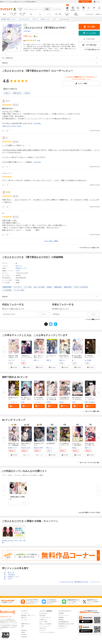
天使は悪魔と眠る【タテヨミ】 (64, 399)
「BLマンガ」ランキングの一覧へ (89, 463)
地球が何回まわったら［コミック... (64, 357)
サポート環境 (43, 622)
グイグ (18, 402)
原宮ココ (36, 360)
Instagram (24, 630)
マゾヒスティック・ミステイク (90, 399)
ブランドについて (64, 615)
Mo (7, 192)
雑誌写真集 (76, 14)
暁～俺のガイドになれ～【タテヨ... (26, 399)
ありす (8, 101)
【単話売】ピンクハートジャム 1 (26, 357)
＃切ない (7, 93)
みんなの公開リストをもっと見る (90, 512)
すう (61, 448)
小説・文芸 (58, 14)
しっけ (23, 360)
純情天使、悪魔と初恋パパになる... (13, 357)
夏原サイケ (88, 448)
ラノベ (49, 14)
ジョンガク (37, 402)
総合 (4, 14)
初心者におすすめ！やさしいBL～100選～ (14, 542)
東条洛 (10, 448)
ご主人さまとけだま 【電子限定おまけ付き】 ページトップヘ (80, 582)
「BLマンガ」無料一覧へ (92, 411)
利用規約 (61, 620)
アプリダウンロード (45, 618)
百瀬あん (75, 448)
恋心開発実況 (51, 443)
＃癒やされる (17, 93)
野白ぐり (49, 448)
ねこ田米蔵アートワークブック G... (90, 357)
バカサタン (44, 402)
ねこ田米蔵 (88, 360)
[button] (14, 367)
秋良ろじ (49, 360)
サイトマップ (62, 628)
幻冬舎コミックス (21, 268)
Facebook (24, 637)
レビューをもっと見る (51, 241)
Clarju (23, 402)
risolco (74, 402)
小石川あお (27, 31)
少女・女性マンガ (22, 14)
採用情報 (61, 618)
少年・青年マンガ (13, 14)
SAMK (41, 448)
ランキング (24, 620)
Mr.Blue (49, 402)
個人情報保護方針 (64, 622)
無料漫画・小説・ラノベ (28, 615)
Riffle (86, 402)
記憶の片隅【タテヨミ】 (26, 444)
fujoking (36, 448)
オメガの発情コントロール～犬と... (39, 399)
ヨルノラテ (11, 360)
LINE (23, 626)
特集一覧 (24, 618)
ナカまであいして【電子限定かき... (77, 445)
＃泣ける (27, 93)
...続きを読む (37, 123)
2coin (29, 448)
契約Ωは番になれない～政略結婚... (14, 444)
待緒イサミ (62, 360)
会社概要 (61, 613)
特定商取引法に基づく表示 (66, 624)
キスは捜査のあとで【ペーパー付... (64, 445)
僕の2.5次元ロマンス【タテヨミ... (77, 399)
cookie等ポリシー (63, 626)
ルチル (18, 271)
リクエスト (43, 630)
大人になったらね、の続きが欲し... (51, 399)
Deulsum (24, 448)
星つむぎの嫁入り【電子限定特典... (77, 357)
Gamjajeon (92, 402)
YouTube (24, 635)
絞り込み (20, 9)
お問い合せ (43, 628)
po (7, 138)
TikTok (23, 633)
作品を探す (43, 615)
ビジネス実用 (67, 14)
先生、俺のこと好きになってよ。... (39, 357)
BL (31, 14)
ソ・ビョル (11, 402)
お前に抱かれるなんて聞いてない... (90, 445)
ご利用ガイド (98, 14)
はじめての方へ (90, 14)
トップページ (25, 613)
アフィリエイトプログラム (47, 633)
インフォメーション (45, 626)
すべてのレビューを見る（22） (90, 248)
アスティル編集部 (18, 448)
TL (40, 14)
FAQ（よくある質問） (46, 624)
